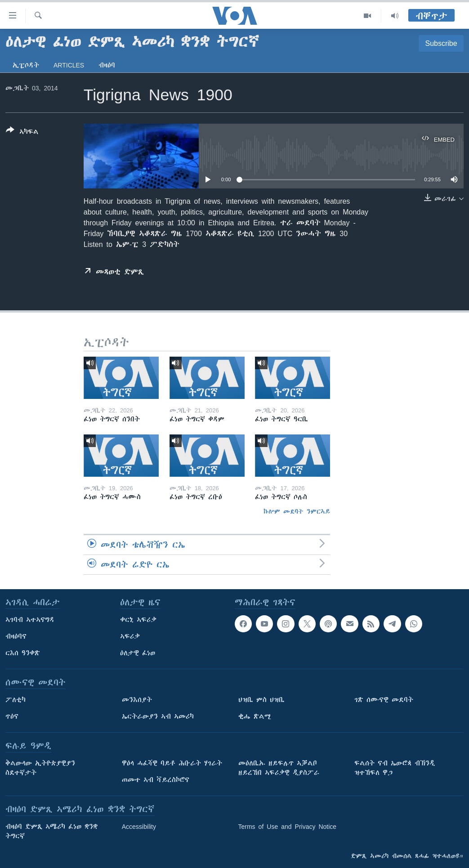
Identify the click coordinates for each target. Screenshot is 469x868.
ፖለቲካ (16, 700)
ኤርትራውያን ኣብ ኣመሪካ (158, 716)
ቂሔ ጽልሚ (255, 716)
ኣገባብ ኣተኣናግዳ (30, 620)
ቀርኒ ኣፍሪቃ (138, 620)
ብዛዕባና (16, 636)
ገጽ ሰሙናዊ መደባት (384, 700)
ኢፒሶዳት (26, 65)
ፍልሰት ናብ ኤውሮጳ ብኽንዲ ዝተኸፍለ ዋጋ (395, 768)
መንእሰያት (137, 700)
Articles (69, 65)
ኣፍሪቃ (130, 636)
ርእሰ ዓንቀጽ (23, 653)
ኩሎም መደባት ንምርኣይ (297, 511)
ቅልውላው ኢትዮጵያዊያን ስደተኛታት (40, 768)
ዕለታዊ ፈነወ (138, 653)
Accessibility (139, 827)
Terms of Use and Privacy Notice (288, 827)
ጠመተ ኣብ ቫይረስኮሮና (156, 780)
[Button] (22, 133)
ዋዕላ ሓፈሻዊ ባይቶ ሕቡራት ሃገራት (172, 763)
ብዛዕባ (107, 65)
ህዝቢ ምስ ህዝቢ (261, 700)
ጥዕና (12, 716)
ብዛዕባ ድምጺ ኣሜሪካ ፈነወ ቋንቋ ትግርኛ (51, 831)
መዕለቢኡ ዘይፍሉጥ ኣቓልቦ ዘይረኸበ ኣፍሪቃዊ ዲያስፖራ (279, 768)
